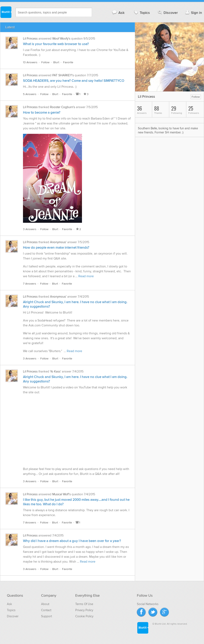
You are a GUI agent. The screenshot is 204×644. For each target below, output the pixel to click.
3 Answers (30, 229)
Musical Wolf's (62, 494)
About (45, 604)
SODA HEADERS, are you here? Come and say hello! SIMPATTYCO (74, 81)
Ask (118, 13)
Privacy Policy (84, 610)
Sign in (193, 13)
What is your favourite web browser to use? (56, 44)
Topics (141, 13)
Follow (45, 62)
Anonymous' (58, 242)
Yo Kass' (56, 371)
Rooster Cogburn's (63, 107)
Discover (167, 13)
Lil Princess (30, 39)
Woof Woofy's (61, 39)
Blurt (56, 62)
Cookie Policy (84, 616)
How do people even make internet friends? (56, 248)
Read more (86, 276)
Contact (46, 610)
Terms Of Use (84, 604)
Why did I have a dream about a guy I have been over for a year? (72, 541)
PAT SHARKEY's (63, 75)
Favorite (68, 62)
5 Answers (30, 94)
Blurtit (6, 12)
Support (46, 616)
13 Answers (30, 62)
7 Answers (30, 284)
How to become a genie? (42, 113)
